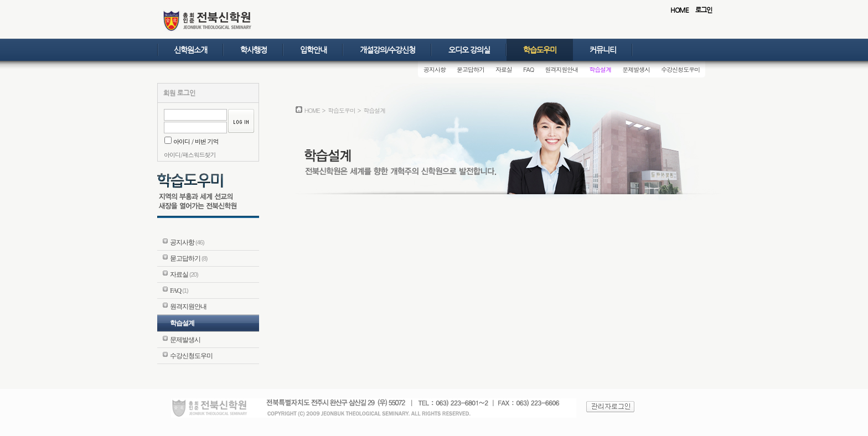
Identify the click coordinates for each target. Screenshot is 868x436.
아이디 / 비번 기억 (192, 141)
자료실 (504, 69)
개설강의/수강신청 (387, 50)
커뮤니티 (603, 50)
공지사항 (435, 69)
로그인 (704, 10)
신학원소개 (190, 50)
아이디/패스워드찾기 (190, 155)
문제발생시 (636, 69)
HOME (680, 10)
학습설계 (600, 69)
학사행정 (254, 50)
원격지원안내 (561, 69)
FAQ (528, 69)
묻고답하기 (471, 69)
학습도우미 (540, 50)
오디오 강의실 (469, 50)
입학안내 (313, 50)
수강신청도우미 (680, 69)
